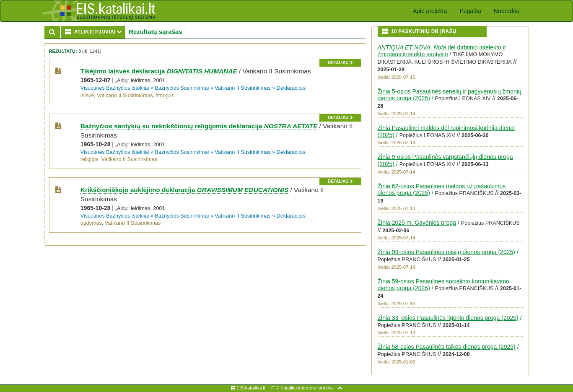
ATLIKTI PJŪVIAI (95, 32)
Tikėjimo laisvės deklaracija (159, 71)
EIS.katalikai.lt (248, 388)
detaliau (340, 63)
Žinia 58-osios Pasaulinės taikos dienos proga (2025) (447, 347)
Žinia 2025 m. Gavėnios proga (417, 223)
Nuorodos (507, 11)
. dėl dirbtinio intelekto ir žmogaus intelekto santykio (442, 51)
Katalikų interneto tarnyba (307, 388)
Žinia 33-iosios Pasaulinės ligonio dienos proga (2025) (448, 318)
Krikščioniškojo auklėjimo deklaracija (184, 190)
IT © (275, 388)
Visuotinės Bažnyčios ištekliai (115, 88)
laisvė (87, 96)
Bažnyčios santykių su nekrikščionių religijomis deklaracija (199, 126)
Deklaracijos (291, 88)
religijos (89, 159)
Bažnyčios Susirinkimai (182, 88)
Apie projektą (430, 11)
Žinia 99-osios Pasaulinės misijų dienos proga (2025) (446, 252)
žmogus (165, 96)
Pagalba (470, 11)
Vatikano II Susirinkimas (242, 88)
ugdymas (91, 223)
